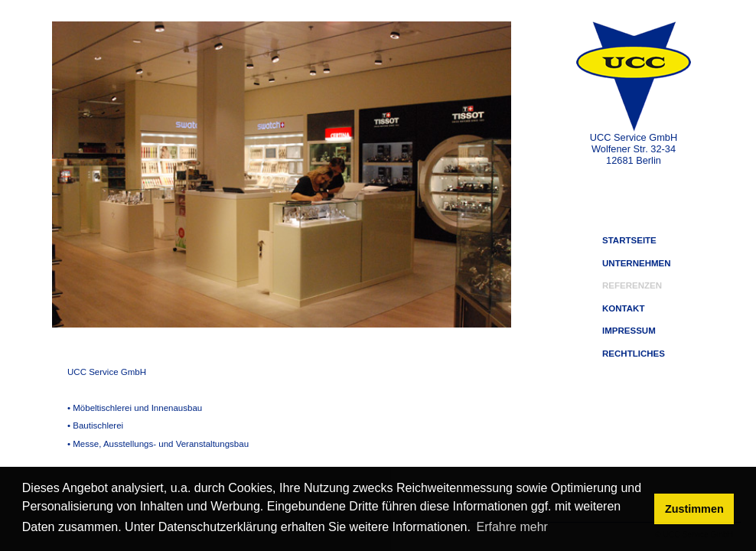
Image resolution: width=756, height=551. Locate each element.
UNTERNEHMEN (637, 263)
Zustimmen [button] (694, 509)
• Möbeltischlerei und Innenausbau (135, 408)
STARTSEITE (629, 240)
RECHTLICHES (634, 354)
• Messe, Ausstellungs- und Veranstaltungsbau (158, 444)
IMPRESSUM (629, 331)
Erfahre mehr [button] (512, 527)
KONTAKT (623, 308)
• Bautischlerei (95, 425)
